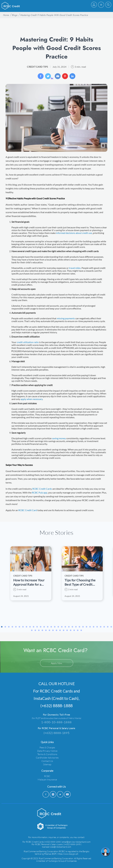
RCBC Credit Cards (42, 489)
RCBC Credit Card (28, 510)
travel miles (75, 268)
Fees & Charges (47, 747)
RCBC (47, 776)
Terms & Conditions (47, 754)
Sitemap (47, 764)
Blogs (14, 15)
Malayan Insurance (47, 779)
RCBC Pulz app (40, 493)
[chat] (106, 852)
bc (49, 76)
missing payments (66, 318)
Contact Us (47, 761)
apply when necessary (32, 399)
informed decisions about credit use (74, 233)
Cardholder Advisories (47, 758)
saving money (59, 438)
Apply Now (56, 663)
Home (6, 15)
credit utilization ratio (28, 342)
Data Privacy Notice (47, 751)
